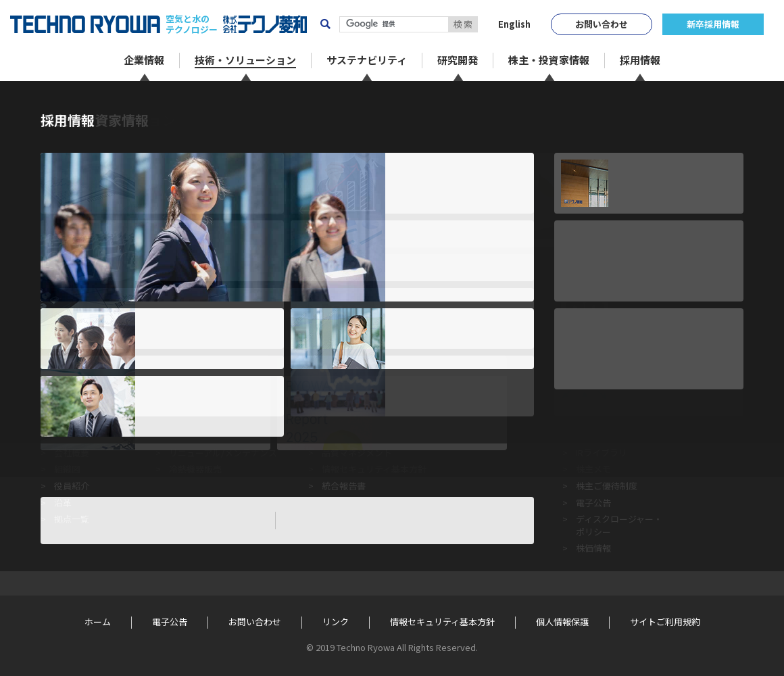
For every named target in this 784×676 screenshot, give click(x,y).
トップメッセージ (89, 403)
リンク (336, 622)
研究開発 (489, 378)
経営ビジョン (80, 436)
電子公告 (593, 503)
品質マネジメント (357, 453)
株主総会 (593, 436)
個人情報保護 (562, 622)
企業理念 (72, 419)
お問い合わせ (602, 24)
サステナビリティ (358, 378)
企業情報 (72, 378)
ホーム (53, 102)
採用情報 (725, 378)
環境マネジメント (357, 436)
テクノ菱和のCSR (356, 419)
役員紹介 (72, 486)
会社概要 (72, 453)
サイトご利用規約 (665, 622)
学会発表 (489, 436)
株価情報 (593, 548)
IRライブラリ (602, 453)
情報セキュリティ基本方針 (374, 469)
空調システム (195, 436)
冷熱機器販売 (195, 469)
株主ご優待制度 (607, 486)
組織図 (67, 469)
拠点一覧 (72, 519)
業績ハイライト (607, 419)
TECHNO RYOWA (85, 24)
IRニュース (597, 403)
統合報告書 (344, 486)
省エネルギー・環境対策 (217, 419)
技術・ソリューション (215, 378)
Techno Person (501, 419)
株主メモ (593, 469)
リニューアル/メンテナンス (223, 453)
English (514, 24)
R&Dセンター (497, 403)
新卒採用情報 (713, 24)
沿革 (63, 503)
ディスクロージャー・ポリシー (619, 525)
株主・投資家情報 (612, 378)
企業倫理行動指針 (357, 403)
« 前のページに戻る (82, 317)
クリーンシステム (204, 403)
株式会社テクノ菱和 (265, 24)
